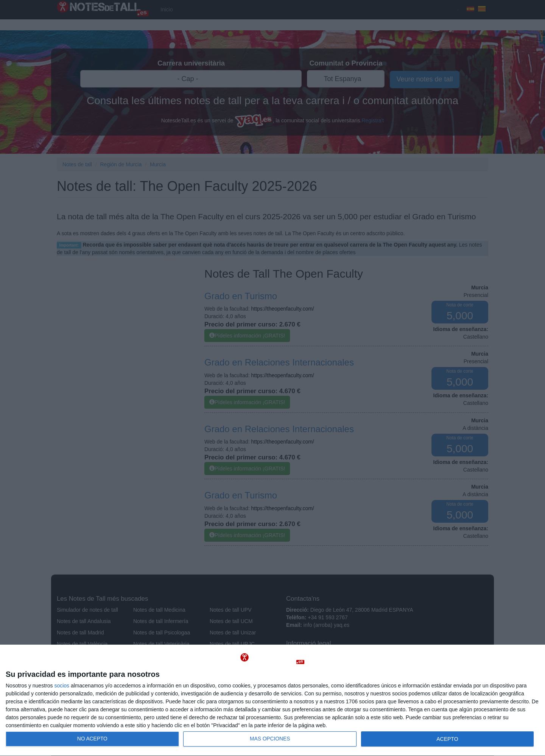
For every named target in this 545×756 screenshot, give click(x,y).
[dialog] (272, 701)
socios (62, 686)
